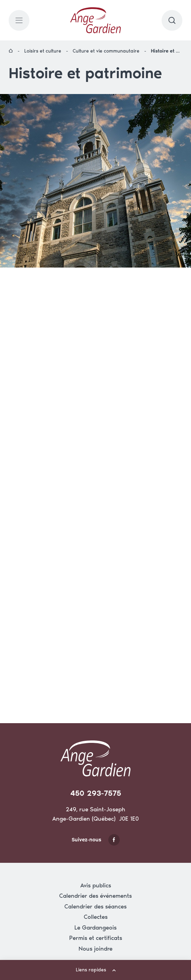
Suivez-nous (96, 840)
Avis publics (96, 885)
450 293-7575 (96, 793)
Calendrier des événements (95, 896)
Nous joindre (95, 949)
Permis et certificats (96, 938)
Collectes (96, 917)
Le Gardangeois (95, 927)
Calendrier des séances (95, 906)
